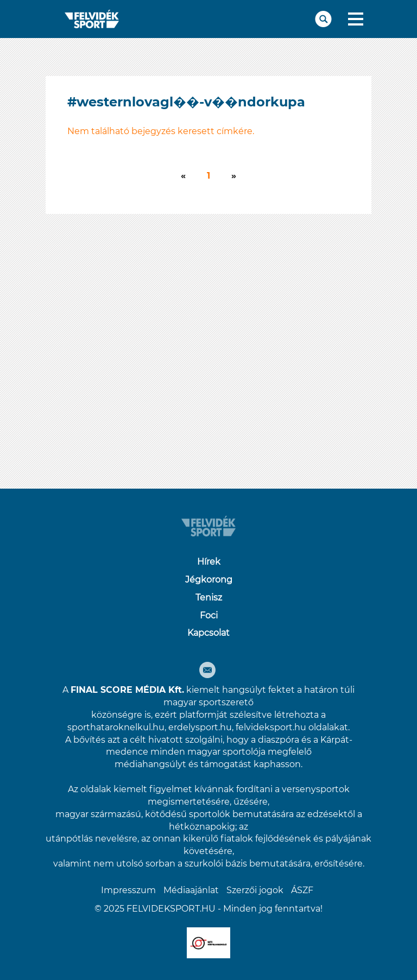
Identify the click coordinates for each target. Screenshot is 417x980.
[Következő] (183, 176)
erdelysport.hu (200, 727)
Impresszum (128, 890)
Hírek (209, 562)
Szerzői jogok (255, 890)
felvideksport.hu (271, 727)
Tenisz (209, 598)
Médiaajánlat (191, 890)
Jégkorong (209, 580)
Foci (209, 615)
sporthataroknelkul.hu (116, 727)
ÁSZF (302, 890)
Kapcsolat (208, 633)
